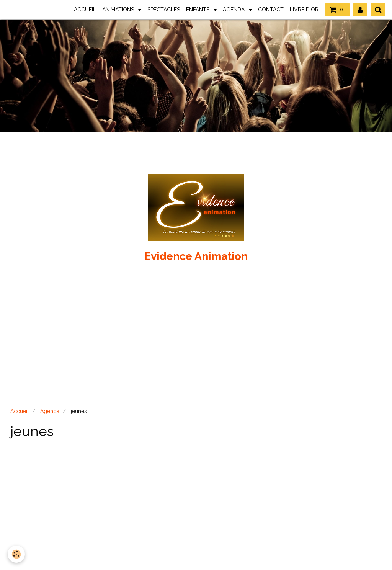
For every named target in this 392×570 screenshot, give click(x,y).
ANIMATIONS (119, 10)
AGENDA (234, 10)
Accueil (20, 411)
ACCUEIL (85, 10)
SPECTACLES (164, 10)
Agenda (50, 411)
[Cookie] (16, 554)
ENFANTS (198, 10)
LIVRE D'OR (304, 10)
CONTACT (271, 10)
